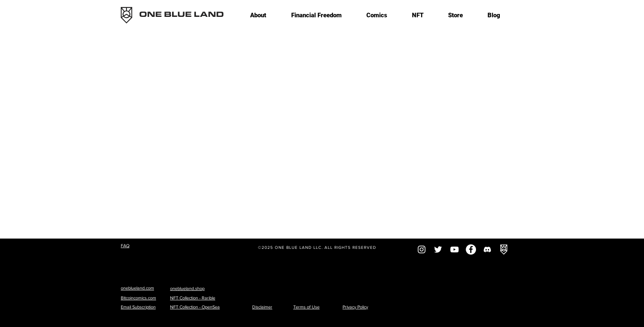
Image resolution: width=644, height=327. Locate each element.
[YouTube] (454, 249)
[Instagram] (422, 249)
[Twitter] (438, 249)
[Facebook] (471, 249)
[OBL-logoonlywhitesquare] (504, 249)
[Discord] (487, 249)
